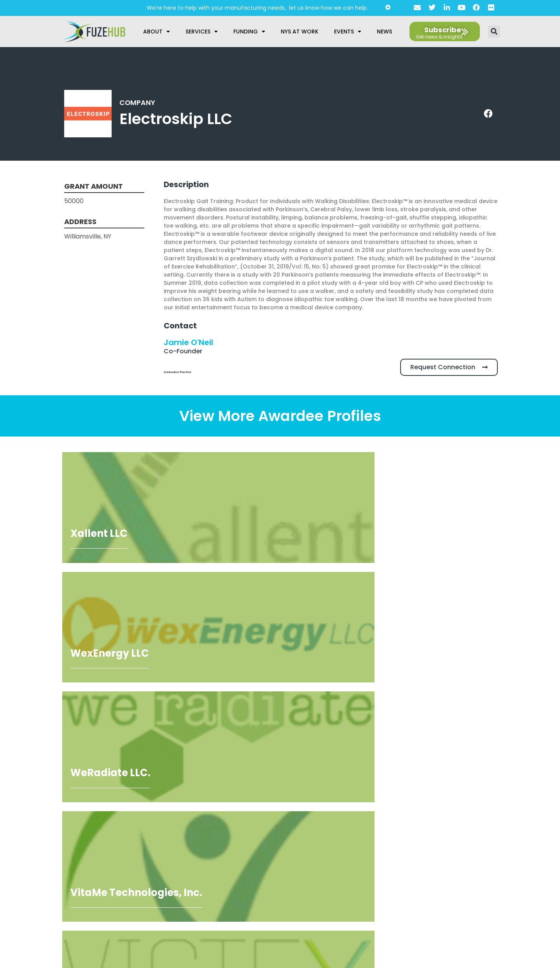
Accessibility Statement (277, 863)
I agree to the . (59, 885)
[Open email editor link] (520, 793)
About (157, 32)
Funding (249, 32)
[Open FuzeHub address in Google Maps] (495, 777)
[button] (494, 32)
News (384, 32)
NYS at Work (300, 32)
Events (348, 32)
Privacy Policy (277, 851)
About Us (277, 839)
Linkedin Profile (189, 371)
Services (202, 32)
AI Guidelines (277, 875)
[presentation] (69, 859)
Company (139, 102)
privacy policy (75, 885)
